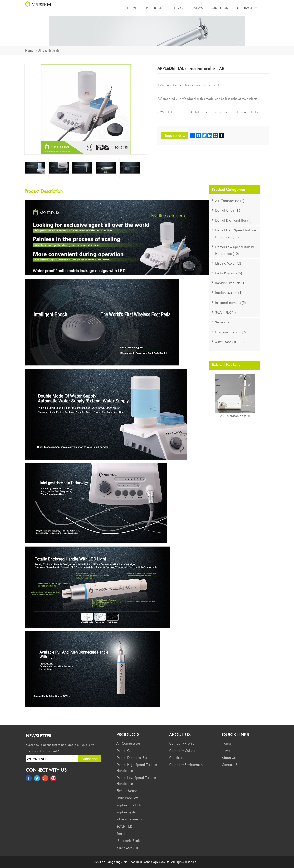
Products (155, 8)
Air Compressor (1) (230, 201)
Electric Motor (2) (228, 263)
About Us (220, 8)
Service (178, 8)
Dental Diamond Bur (132, 758)
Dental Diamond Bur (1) (233, 220)
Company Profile (182, 743)
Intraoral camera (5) (231, 303)
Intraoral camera (129, 819)
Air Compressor (128, 743)
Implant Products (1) (230, 283)
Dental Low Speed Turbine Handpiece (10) (235, 250)
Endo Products (127, 798)
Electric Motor (127, 791)
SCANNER (124, 826)
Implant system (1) (229, 293)
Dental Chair (126, 751)
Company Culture (182, 751)
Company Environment (186, 765)
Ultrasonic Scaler (49, 50)
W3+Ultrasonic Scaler (235, 416)
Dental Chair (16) (228, 210)
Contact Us (247, 8)
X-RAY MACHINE (129, 848)
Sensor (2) (223, 322)
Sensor (121, 834)
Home (132, 8)
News (198, 8)
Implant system (127, 812)
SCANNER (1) (226, 312)
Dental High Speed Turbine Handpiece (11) (236, 234)
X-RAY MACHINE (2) (230, 342)
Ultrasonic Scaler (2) (231, 332)
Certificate (177, 758)
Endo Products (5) (229, 273)
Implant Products (129, 805)
